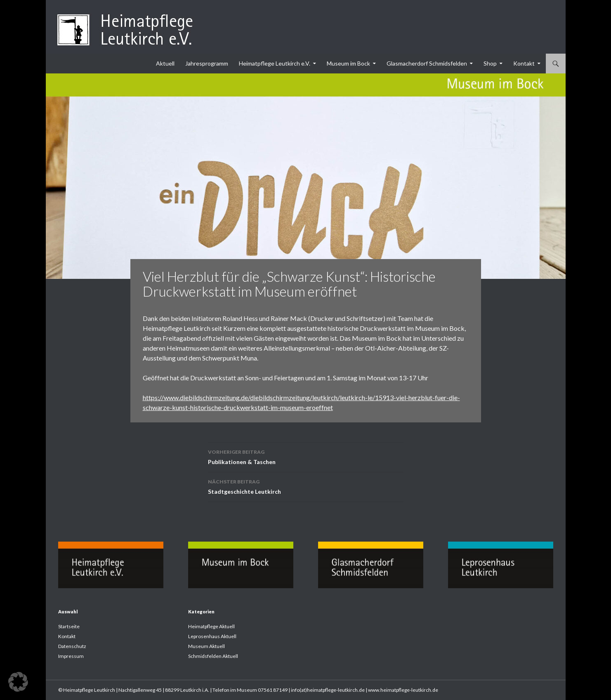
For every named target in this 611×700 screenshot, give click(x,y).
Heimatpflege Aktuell (211, 626)
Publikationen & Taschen (306, 456)
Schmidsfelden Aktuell (213, 656)
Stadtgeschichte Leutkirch (306, 486)
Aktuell (165, 63)
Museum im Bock (348, 63)
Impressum (71, 656)
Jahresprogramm (207, 63)
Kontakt (524, 63)
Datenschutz (72, 646)
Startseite (69, 626)
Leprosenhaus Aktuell (212, 636)
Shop (490, 63)
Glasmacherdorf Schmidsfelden (427, 63)
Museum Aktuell (206, 646)
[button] (18, 682)
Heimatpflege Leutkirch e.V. (275, 63)
